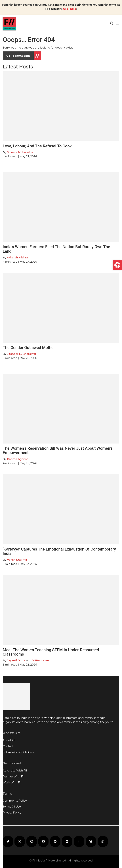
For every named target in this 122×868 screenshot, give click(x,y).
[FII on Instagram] (32, 841)
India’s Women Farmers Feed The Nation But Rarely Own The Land (56, 249)
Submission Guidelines (18, 752)
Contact (8, 746)
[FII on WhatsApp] (103, 841)
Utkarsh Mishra (17, 257)
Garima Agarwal (18, 459)
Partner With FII (14, 776)
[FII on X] (20, 841)
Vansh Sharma (17, 560)
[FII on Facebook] (8, 841)
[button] (117, 265)
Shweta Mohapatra (20, 152)
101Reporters (41, 660)
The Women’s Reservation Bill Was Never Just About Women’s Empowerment (58, 450)
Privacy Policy (12, 812)
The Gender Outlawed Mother (29, 348)
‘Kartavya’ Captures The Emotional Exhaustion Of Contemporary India (59, 551)
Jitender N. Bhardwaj (22, 354)
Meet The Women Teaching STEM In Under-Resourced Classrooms (51, 652)
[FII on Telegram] (67, 841)
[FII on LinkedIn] (79, 841)
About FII (9, 740)
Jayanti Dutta (16, 660)
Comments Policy (15, 801)
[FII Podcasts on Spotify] (55, 841)
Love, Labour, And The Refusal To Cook (37, 146)
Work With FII (12, 782)
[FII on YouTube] (43, 841)
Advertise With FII (15, 770)
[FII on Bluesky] (91, 841)
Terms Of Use (12, 807)
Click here (70, 9)
